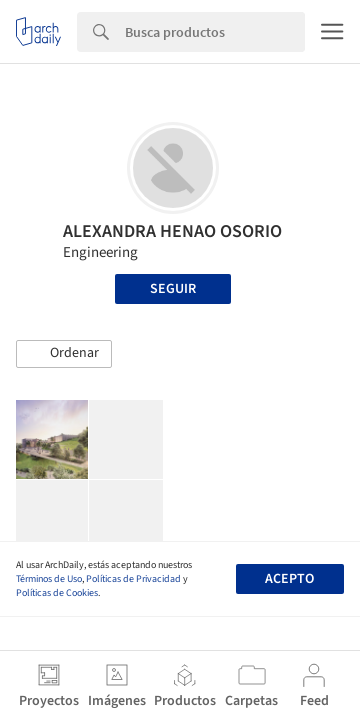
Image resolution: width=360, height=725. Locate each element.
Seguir (173, 289)
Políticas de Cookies (57, 593)
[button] (64, 354)
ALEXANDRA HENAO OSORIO (172, 231)
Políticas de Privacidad (133, 579)
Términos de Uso (49, 579)
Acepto (289, 579)
